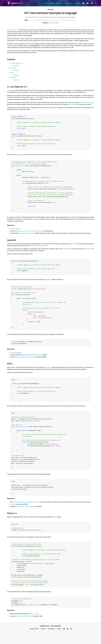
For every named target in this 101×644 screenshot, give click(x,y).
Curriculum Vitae (48, 3)
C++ (33, 20)
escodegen (89, 252)
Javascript (54, 20)
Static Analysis (72, 20)
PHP (59, 20)
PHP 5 (12, 73)
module (35, 626)
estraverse (66, 252)
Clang (38, 20)
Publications (69, 3)
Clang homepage (15, 232)
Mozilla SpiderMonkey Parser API (38, 249)
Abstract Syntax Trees (13, 30)
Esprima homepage (16, 358)
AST (30, 20)
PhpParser (48, 373)
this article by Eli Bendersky (86, 103)
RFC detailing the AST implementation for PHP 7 (26, 512)
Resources (16, 66)
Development (45, 20)
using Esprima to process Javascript (26, 363)
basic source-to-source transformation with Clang (30, 234)
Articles (77, 3)
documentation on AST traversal (25, 516)
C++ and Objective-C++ (17, 63)
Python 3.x (13, 77)
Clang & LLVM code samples (27, 237)
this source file (73, 104)
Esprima (74, 247)
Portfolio (59, 3)
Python (64, 20)
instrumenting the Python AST (24, 628)
